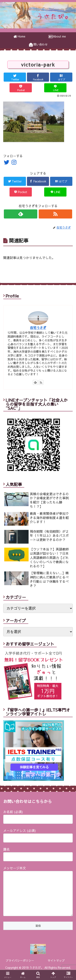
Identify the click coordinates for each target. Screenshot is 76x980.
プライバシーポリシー (20, 969)
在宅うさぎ (38, 328)
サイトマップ (56, 969)
